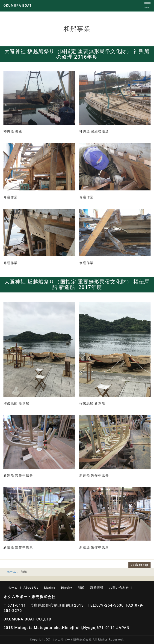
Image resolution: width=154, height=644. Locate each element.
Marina (50, 588)
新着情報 (97, 588)
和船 (81, 588)
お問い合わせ (119, 588)
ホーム (12, 572)
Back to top (139, 565)
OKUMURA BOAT (18, 6)
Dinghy (67, 588)
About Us (31, 588)
